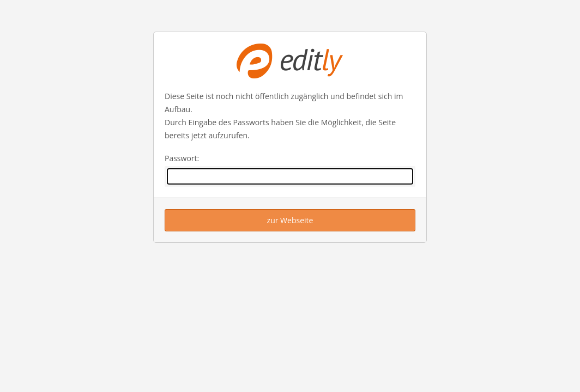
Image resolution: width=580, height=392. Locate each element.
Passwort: (182, 158)
